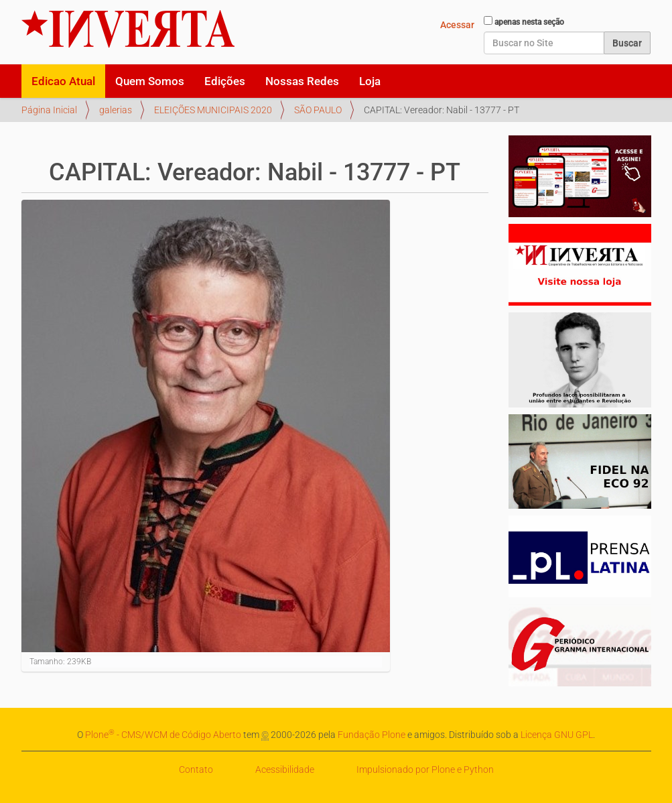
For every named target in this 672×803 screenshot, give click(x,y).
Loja (370, 81)
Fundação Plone (372, 735)
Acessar (457, 25)
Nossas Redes (302, 81)
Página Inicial (49, 110)
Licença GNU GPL (557, 735)
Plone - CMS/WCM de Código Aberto (163, 735)
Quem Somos (150, 81)
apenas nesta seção (529, 22)
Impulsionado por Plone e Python (425, 769)
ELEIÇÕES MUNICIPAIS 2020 (213, 110)
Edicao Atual (63, 81)
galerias (116, 110)
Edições (225, 81)
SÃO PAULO (318, 110)
